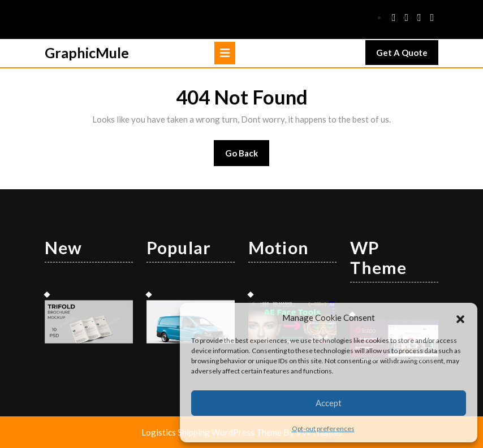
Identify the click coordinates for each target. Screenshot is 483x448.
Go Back (247, 157)
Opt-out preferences (323, 429)
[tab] (225, 53)
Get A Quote (407, 55)
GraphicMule (87, 53)
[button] (460, 317)
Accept (329, 403)
